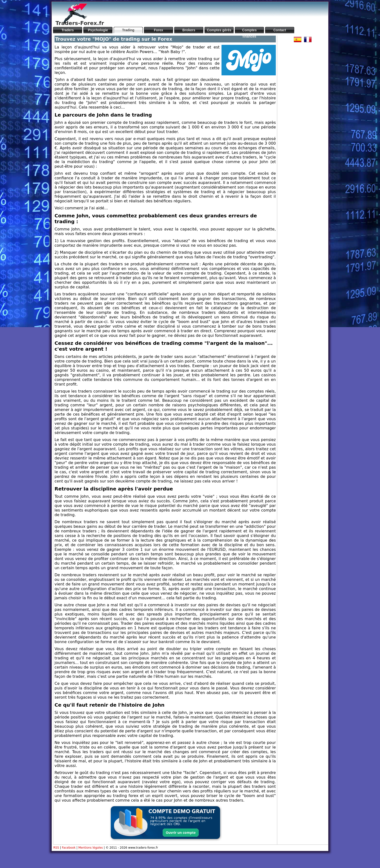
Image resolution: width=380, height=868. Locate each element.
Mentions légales (91, 848)
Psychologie (98, 30)
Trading (128, 30)
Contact (280, 30)
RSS (56, 848)
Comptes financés (249, 31)
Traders (68, 30)
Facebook (69, 848)
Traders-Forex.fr (80, 23)
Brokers (189, 30)
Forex (158, 30)
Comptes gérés (219, 30)
